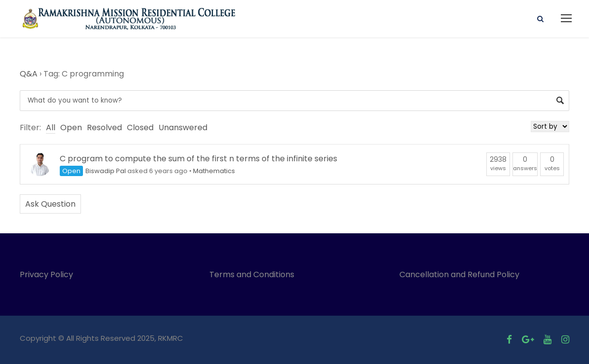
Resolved (104, 127)
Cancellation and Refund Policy (459, 274)
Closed (140, 127)
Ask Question (50, 204)
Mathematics (214, 171)
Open (71, 127)
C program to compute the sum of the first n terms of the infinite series (198, 159)
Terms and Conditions (254, 274)
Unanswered (183, 127)
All (51, 127)
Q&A (29, 74)
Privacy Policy (46, 274)
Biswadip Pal (106, 171)
